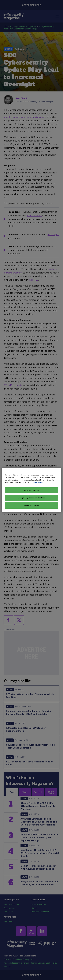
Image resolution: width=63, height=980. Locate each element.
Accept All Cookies (31, 505)
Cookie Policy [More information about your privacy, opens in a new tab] (37, 482)
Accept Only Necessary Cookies (32, 498)
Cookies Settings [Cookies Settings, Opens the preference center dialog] (31, 490)
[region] (32, 490)
